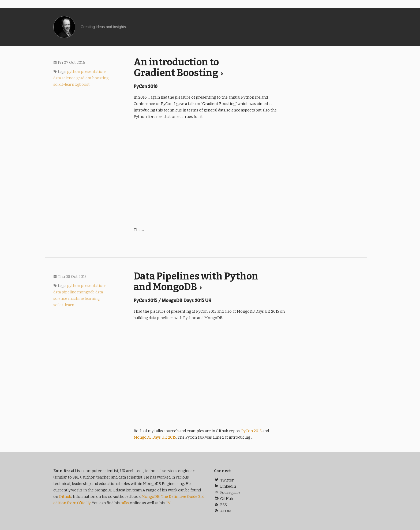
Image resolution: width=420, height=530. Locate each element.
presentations (94, 72)
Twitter (224, 480)
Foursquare (227, 493)
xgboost (82, 85)
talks (125, 503)
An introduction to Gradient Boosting (179, 68)
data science (64, 78)
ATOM (223, 511)
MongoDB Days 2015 (155, 437)
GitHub (224, 499)
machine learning (84, 299)
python (74, 72)
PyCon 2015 (252, 431)
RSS (220, 505)
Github (65, 497)
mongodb (86, 292)
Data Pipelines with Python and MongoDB (196, 282)
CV (168, 503)
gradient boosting (92, 78)
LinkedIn (225, 486)
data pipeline (65, 292)
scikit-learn (64, 85)
